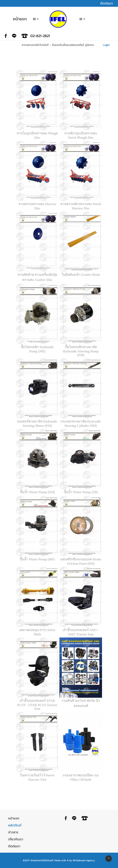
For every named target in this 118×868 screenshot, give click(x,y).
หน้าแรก (14, 818)
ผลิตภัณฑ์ (15, 825)
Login (107, 45)
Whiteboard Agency (84, 860)
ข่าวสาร (13, 832)
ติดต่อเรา (14, 846)
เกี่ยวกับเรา (16, 839)
